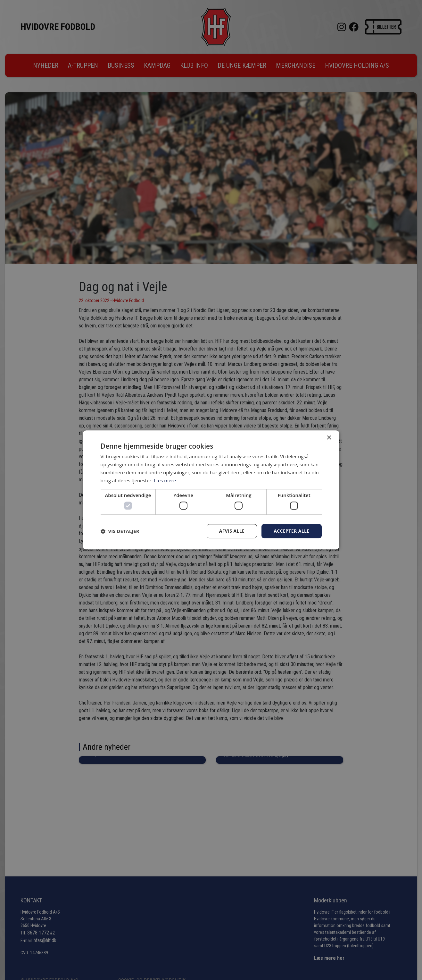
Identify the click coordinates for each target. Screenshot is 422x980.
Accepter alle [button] (291, 531)
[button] (120, 531)
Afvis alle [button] (232, 531)
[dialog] (211, 490)
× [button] (329, 438)
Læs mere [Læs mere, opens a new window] (165, 480)
